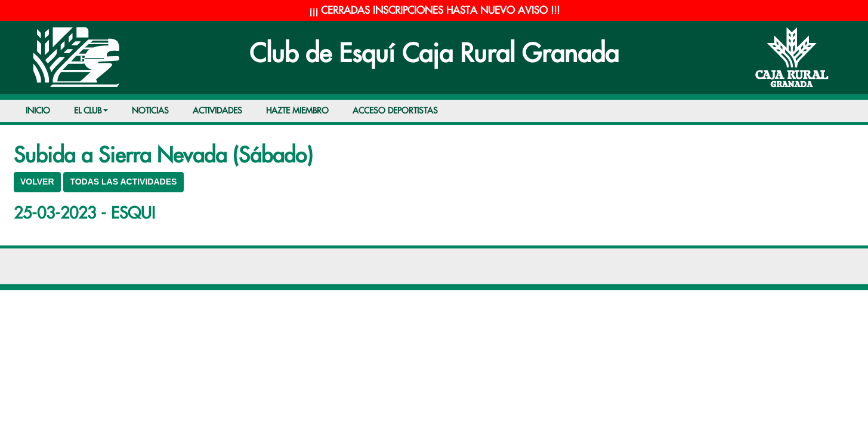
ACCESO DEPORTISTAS (395, 111)
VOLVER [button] (37, 182)
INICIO (38, 111)
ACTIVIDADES (217, 111)
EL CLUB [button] (88, 111)
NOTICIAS (150, 111)
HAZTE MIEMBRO (297, 111)
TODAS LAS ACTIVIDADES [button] (123, 182)
